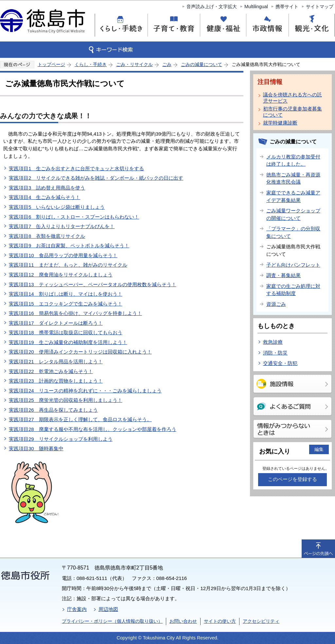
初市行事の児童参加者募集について (292, 112)
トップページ (51, 64)
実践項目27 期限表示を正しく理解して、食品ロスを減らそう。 (80, 419)
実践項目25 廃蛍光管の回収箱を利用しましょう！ (66, 400)
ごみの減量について (202, 64)
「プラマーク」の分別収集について (293, 232)
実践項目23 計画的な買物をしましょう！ (56, 381)
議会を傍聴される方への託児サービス (292, 98)
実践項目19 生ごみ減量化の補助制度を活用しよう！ (68, 342)
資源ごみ (276, 304)
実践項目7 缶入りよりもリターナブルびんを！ (62, 226)
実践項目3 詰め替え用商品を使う (47, 188)
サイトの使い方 (220, 621)
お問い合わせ (183, 621)
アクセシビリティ (261, 621)
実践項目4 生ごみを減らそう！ (44, 197)
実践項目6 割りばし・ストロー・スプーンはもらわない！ (74, 217)
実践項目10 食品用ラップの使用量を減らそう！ (63, 255)
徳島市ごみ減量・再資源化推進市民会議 (293, 178)
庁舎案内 (77, 609)
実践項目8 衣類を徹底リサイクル (47, 236)
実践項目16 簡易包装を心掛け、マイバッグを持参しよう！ (75, 313)
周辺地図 (108, 609)
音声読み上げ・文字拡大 (212, 7)
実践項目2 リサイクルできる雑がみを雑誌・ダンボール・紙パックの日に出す (96, 178)
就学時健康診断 (280, 123)
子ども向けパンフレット (293, 265)
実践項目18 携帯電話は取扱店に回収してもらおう (66, 332)
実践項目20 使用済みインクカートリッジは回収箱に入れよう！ (80, 352)
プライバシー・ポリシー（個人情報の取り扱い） (112, 621)
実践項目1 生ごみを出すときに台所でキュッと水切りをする (76, 168)
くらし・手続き (91, 64)
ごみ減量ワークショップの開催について (293, 214)
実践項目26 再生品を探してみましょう (53, 410)
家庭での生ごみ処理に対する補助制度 (293, 290)
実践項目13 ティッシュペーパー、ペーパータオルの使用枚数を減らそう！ (93, 284)
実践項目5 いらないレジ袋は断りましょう (57, 207)
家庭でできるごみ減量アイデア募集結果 (293, 196)
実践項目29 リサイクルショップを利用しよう (61, 439)
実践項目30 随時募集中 (36, 448)
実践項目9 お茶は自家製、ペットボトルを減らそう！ (69, 246)
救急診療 (273, 342)
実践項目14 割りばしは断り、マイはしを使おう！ (66, 294)
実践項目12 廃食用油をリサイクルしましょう (61, 275)
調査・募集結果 (283, 275)
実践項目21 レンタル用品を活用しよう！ (56, 362)
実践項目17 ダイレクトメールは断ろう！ (56, 323)
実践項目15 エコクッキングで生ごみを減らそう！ (66, 304)
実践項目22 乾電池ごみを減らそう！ (51, 371)
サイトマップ (320, 7)
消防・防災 (275, 353)
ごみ (167, 64)
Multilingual (256, 7)
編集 (319, 449)
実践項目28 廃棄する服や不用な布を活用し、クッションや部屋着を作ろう (93, 429)
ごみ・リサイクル (134, 64)
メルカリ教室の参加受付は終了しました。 (293, 160)
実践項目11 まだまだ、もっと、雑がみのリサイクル (68, 265)
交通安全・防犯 (280, 363)
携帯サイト (287, 7)
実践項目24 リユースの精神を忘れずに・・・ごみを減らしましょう (85, 391)
